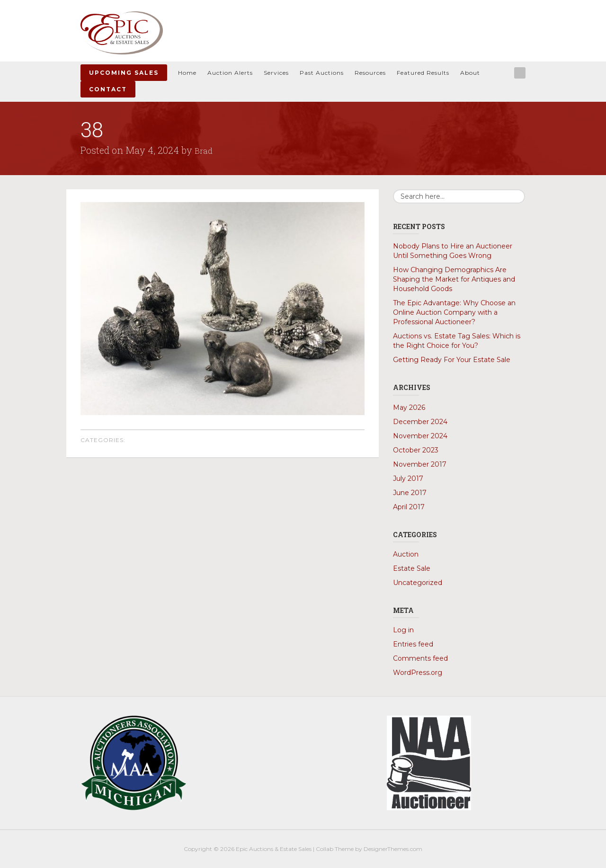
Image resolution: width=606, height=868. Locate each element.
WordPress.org (418, 673)
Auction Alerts (230, 73)
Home (187, 73)
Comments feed (420, 658)
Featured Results (423, 73)
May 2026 (409, 407)
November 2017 (420, 464)
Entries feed (413, 644)
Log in (403, 630)
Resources (370, 73)
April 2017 (409, 507)
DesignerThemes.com (393, 849)
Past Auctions (322, 73)
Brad (205, 150)
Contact (108, 89)
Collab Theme (335, 849)
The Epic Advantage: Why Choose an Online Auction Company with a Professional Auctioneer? (454, 312)
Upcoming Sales (124, 73)
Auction (406, 554)
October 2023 (416, 450)
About (470, 73)
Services (276, 73)
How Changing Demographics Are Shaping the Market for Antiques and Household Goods (454, 279)
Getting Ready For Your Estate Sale (452, 360)
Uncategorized (418, 583)
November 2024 (420, 436)
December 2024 (420, 422)
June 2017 (410, 493)
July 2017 (408, 478)
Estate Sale (412, 568)
